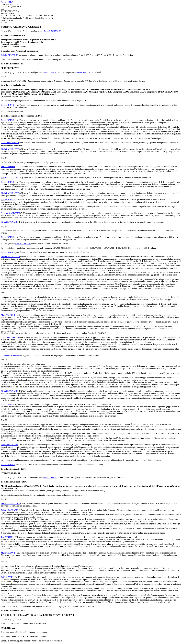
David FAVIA (7, 404)
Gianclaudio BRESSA (10, 143)
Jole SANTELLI (8, 537)
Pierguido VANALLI (10, 222)
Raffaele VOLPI (8, 577)
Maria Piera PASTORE (10, 504)
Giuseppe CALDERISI (10, 213)
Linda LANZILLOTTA (10, 149)
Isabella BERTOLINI (53, 31)
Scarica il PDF (7, 2)
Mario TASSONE (8, 167)
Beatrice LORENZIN (10, 445)
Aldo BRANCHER (23, 244)
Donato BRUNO (51, 72)
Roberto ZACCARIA (85, 72)
